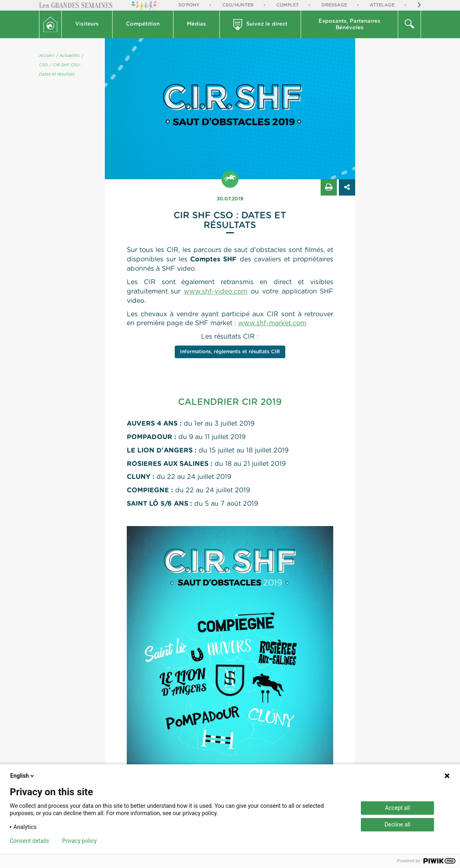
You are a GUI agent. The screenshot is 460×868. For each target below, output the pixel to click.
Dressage (334, 5)
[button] (87, 24)
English (23, 776)
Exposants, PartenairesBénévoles (349, 25)
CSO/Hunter (238, 5)
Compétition (143, 24)
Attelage (382, 5)
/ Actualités (68, 56)
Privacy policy (79, 841)
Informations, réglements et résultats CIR (230, 352)
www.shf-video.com (216, 292)
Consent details (29, 841)
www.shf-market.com (272, 323)
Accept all (397, 808)
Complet (287, 5)
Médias (196, 24)
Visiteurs (87, 24)
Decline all (397, 824)
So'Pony (189, 5)
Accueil (47, 56)
